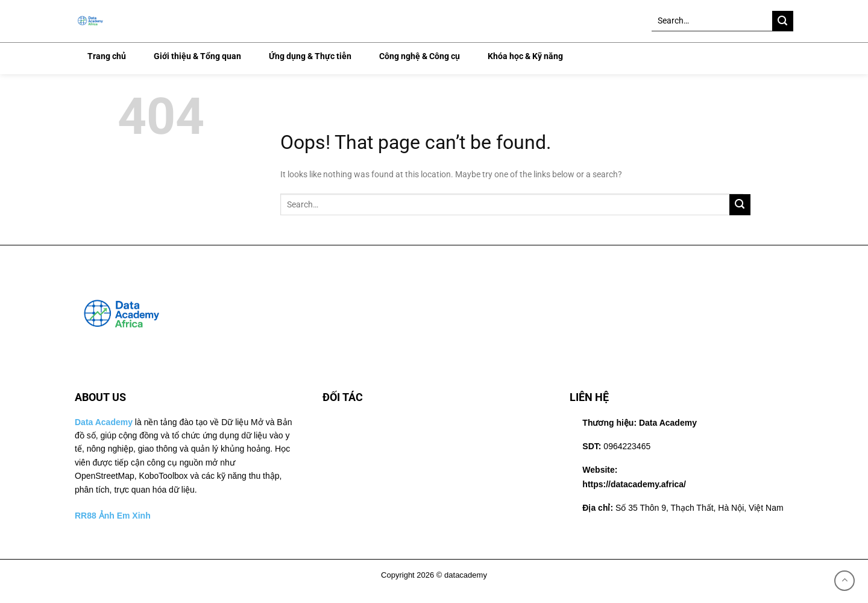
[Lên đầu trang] (844, 581)
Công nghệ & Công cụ (420, 56)
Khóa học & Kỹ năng (525, 56)
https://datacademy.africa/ (634, 484)
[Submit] (783, 21)
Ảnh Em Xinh (125, 516)
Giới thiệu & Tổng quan (197, 56)
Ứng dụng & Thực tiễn (310, 56)
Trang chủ (107, 56)
